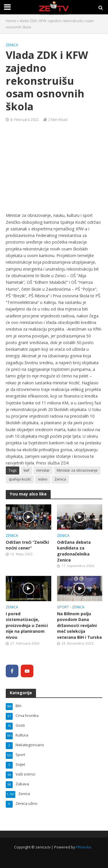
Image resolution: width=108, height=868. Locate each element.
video (43, 479)
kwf (26, 470)
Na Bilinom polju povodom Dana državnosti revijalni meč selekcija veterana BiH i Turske (79, 626)
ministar (43, 470)
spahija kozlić (20, 479)
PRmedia (83, 847)
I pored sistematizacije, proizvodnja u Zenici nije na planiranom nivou (27, 626)
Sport (63, 607)
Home (11, 21)
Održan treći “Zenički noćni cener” (27, 545)
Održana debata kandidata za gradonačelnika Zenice (74, 551)
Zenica (12, 45)
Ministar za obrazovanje (77, 470)
